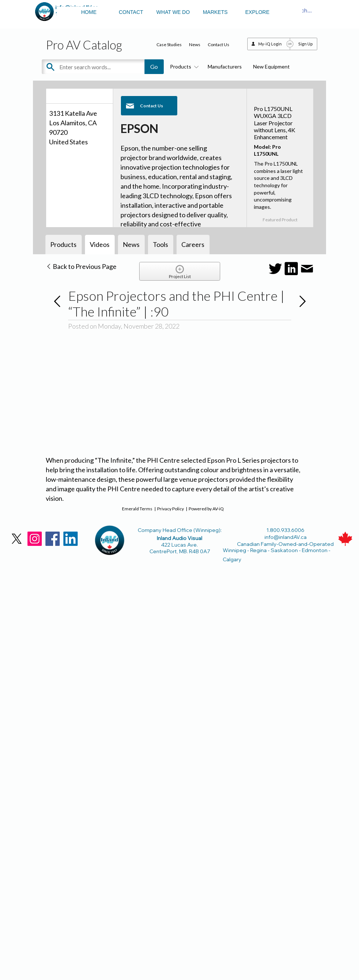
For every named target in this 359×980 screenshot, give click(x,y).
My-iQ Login (270, 44)
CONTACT (131, 12)
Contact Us (219, 45)
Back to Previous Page (81, 266)
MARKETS (215, 12)
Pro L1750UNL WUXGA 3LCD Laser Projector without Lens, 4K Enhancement (275, 123)
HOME (89, 12)
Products (183, 66)
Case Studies (169, 45)
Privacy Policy (171, 509)
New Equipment (271, 66)
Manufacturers (225, 66)
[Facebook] (53, 539)
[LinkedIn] (71, 539)
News (195, 45)
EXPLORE (257, 12)
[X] (17, 539)
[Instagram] (35, 539)
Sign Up (306, 44)
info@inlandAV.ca (286, 537)
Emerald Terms (137, 509)
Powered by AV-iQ (206, 509)
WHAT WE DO (173, 12)
